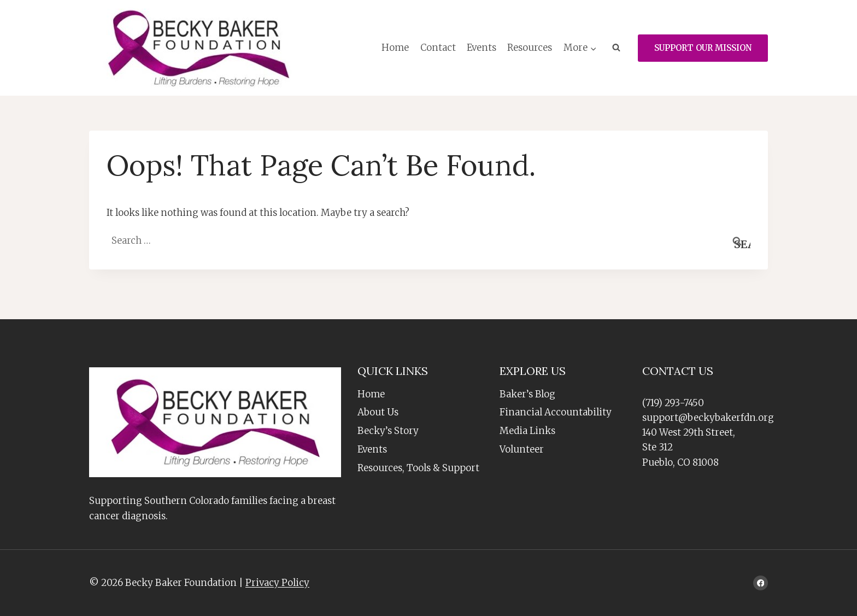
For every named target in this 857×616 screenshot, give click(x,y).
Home (395, 48)
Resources (530, 48)
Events (482, 48)
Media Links (527, 431)
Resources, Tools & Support (418, 468)
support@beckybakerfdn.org (708, 418)
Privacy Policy (277, 583)
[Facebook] (761, 583)
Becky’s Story (388, 431)
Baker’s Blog (527, 394)
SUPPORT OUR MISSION (703, 48)
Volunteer (522, 449)
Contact (438, 48)
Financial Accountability (556, 412)
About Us (378, 412)
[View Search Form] (616, 48)
